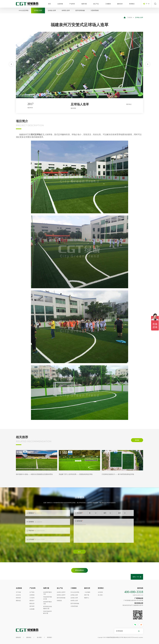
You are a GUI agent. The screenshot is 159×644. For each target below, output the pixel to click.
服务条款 (29, 637)
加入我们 (39, 637)
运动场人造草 (52, 10)
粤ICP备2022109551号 (127, 637)
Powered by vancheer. (138, 637)
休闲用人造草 (66, 10)
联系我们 (132, 4)
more (137, 440)
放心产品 (96, 4)
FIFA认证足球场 (24, 10)
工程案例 (108, 4)
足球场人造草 (38, 10)
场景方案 (84, 4)
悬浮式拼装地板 (80, 10)
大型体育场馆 (95, 10)
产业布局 (72, 4)
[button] (11, 64)
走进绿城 (60, 4)
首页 (49, 4)
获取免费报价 (80, 570)
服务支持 (120, 4)
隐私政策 (18, 637)
